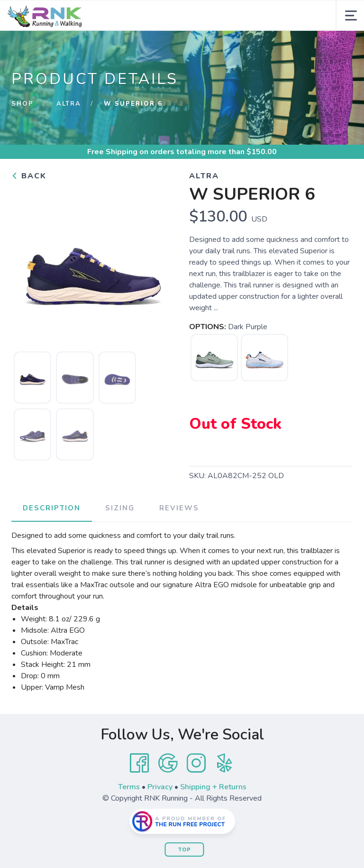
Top (185, 850)
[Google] (168, 763)
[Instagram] (196, 763)
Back (29, 176)
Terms (129, 787)
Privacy (160, 787)
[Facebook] (139, 763)
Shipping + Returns (213, 787)
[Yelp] (225, 763)
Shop (23, 104)
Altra (69, 104)
